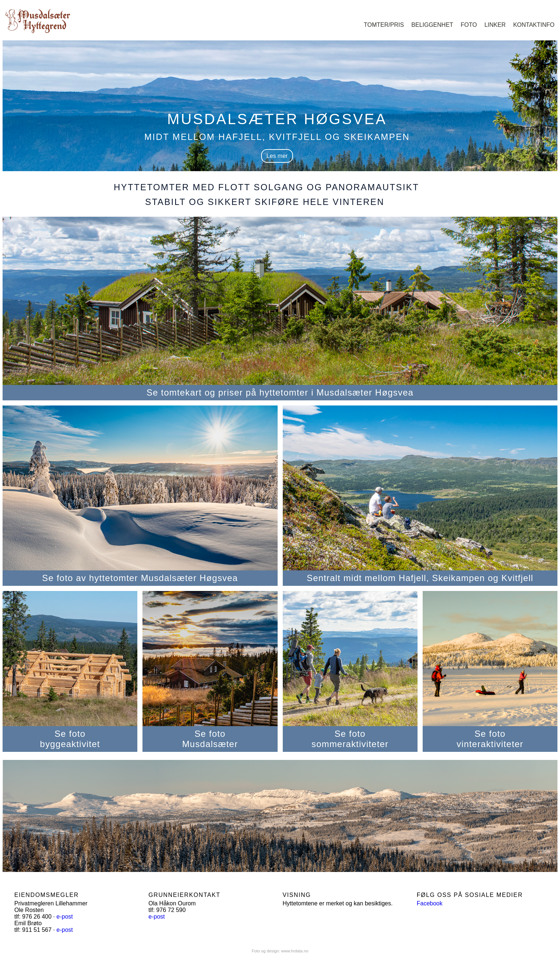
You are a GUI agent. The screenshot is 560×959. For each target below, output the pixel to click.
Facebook (430, 903)
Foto (469, 25)
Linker (495, 25)
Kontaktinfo (534, 25)
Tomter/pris (384, 25)
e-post (65, 917)
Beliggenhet (432, 25)
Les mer (277, 156)
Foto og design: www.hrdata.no (280, 951)
